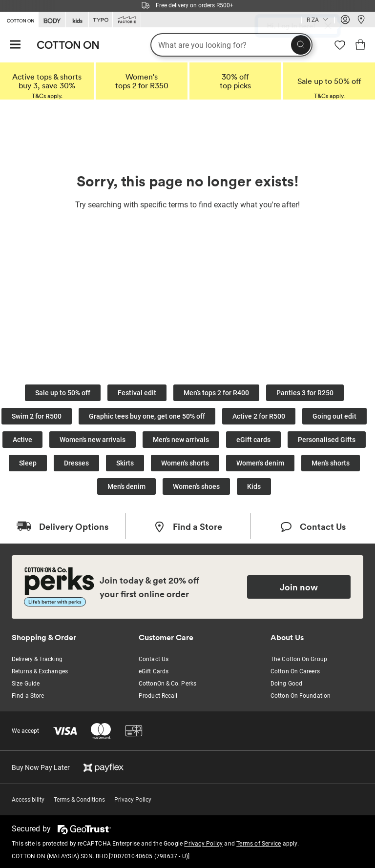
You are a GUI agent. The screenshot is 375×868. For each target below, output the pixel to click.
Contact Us (154, 659)
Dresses (76, 463)
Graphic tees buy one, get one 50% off (147, 416)
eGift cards (253, 440)
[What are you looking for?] (231, 45)
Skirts (125, 463)
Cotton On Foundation (301, 696)
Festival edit (137, 393)
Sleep (28, 463)
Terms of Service (259, 844)
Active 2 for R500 (259, 416)
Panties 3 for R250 (305, 393)
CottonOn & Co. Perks (167, 684)
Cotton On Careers (295, 671)
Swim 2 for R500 (37, 416)
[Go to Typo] (101, 20)
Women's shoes (196, 486)
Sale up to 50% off (63, 393)
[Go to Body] (52, 20)
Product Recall (158, 696)
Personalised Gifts (327, 440)
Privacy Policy (133, 800)
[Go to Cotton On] (19, 19)
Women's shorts (185, 463)
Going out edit (334, 416)
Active (22, 440)
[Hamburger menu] (15, 45)
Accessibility (28, 800)
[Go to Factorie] (127, 20)
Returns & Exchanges (40, 671)
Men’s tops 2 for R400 (216, 393)
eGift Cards (154, 671)
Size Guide (26, 684)
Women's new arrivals (93, 440)
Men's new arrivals (181, 440)
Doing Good (286, 684)
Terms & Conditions (79, 800)
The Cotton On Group (299, 659)
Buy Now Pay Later (41, 767)
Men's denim (126, 486)
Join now (299, 587)
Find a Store (28, 696)
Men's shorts (331, 463)
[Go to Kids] (77, 20)
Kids (254, 486)
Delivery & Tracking (37, 659)
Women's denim (260, 463)
